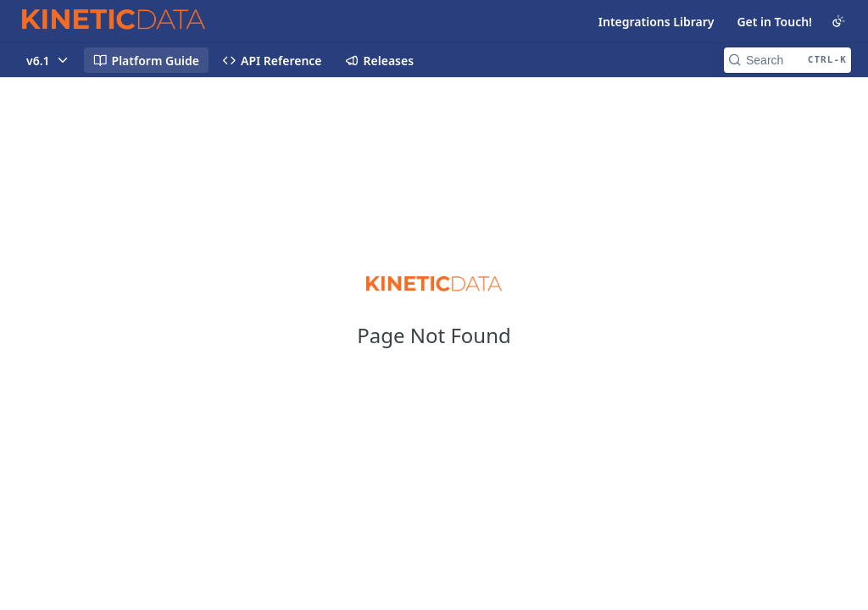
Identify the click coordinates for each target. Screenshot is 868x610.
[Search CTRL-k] (787, 60)
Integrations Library (657, 22)
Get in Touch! (774, 22)
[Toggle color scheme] (838, 21)
